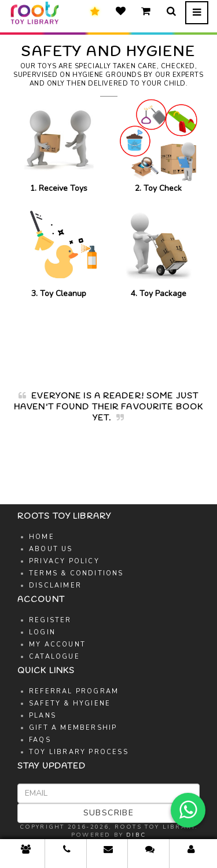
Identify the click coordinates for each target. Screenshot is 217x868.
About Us (51, 549)
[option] (108, 413)
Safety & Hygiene (70, 703)
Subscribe (109, 813)
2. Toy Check (159, 145)
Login (42, 632)
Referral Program (74, 691)
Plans (43, 716)
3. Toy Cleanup (59, 251)
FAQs (40, 740)
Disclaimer (55, 586)
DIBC (136, 835)
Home (42, 537)
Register (50, 620)
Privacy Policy (64, 561)
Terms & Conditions (76, 573)
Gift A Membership (73, 728)
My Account (57, 644)
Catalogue (54, 657)
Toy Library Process (79, 752)
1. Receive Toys (59, 145)
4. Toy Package (159, 251)
